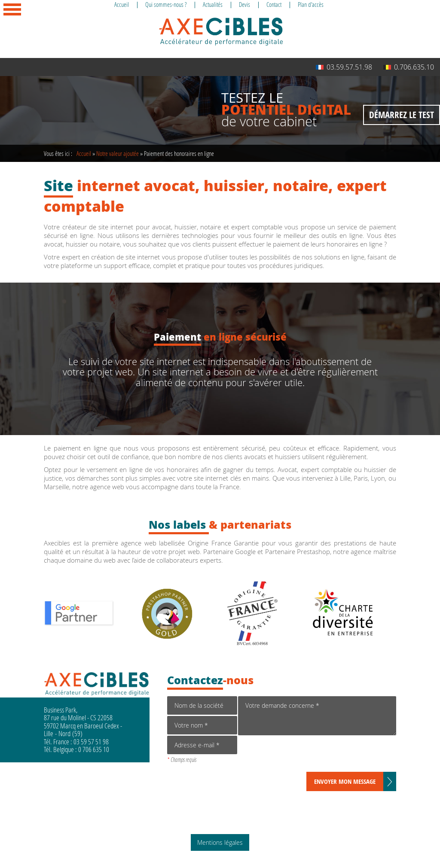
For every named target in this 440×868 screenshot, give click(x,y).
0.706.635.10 (409, 67)
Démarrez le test (402, 115)
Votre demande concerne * (317, 716)
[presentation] (303, 755)
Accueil (84, 153)
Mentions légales (220, 842)
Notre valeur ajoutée (118, 153)
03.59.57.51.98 (344, 67)
